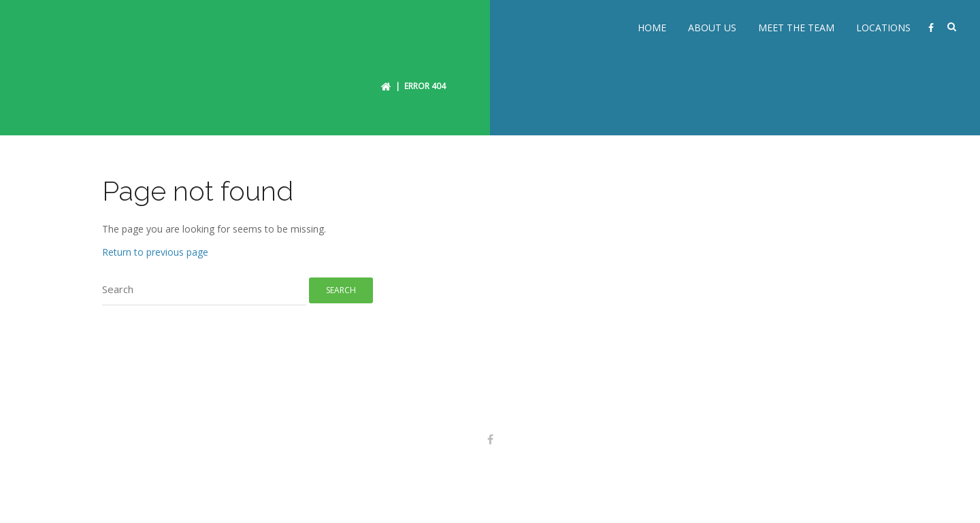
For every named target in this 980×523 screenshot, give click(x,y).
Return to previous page (155, 247)
